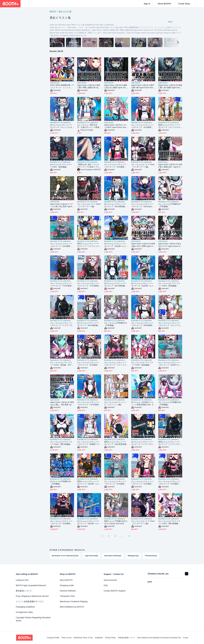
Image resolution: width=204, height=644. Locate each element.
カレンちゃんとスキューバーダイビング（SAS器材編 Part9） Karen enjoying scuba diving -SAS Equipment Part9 (170, 483)
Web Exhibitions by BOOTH (72, 607)
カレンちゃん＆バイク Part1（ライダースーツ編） (143, 166)
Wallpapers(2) (133, 556)
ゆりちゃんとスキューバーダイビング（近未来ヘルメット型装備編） (115, 245)
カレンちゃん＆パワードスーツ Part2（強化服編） (142, 364)
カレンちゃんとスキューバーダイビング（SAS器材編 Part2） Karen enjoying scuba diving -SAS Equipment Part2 (143, 126)
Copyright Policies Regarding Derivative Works (33, 619)
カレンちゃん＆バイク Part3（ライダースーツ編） (143, 522)
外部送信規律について (126, 638)
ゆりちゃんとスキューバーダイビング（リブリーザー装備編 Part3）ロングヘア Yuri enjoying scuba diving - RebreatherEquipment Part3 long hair (143, 443)
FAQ (106, 585)
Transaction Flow (67, 596)
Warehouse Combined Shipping (74, 601)
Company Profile (53, 638)
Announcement (110, 580)
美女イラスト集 (65, 11)
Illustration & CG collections (60, 123)
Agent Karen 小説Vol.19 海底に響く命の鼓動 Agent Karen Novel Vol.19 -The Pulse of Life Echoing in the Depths (170, 87)
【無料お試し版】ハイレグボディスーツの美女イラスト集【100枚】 (88, 166)
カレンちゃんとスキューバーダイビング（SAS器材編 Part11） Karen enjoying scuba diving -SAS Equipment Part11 (143, 483)
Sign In (147, 4)
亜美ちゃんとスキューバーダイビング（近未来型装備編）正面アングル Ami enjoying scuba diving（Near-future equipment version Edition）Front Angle (116, 443)
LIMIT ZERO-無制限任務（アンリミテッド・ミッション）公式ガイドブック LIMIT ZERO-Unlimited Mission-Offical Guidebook (62, 87)
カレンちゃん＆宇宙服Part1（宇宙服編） (116, 324)
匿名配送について (24, 591)
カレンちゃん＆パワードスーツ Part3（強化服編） (169, 285)
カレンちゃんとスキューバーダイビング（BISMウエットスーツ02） (170, 364)
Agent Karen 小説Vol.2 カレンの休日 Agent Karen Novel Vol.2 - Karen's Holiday (116, 126)
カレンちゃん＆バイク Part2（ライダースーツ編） (89, 206)
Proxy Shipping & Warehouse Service (32, 596)
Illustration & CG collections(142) (65, 556)
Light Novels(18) (91, 556)
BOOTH (53, 11)
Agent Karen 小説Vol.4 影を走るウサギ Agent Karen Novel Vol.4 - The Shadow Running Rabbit (170, 245)
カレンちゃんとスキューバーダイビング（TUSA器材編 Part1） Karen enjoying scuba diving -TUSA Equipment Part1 (89, 404)
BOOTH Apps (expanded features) (31, 585)
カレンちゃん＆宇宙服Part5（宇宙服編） (170, 404)
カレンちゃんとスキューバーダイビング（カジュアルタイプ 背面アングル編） (169, 324)
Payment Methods (68, 591)
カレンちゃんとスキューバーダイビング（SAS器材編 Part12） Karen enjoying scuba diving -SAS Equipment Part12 (116, 166)
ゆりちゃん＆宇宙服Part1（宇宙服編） (61, 483)
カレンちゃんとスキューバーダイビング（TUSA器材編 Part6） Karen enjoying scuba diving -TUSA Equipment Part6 (62, 285)
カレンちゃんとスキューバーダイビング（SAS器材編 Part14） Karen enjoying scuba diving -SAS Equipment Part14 (116, 483)
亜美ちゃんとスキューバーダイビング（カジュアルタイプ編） (169, 126)
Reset (170, 22)
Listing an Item (22, 580)
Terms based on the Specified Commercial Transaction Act (159, 638)
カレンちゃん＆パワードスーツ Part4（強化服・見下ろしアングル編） (62, 364)
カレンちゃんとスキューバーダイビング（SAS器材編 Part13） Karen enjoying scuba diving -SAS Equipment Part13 (89, 364)
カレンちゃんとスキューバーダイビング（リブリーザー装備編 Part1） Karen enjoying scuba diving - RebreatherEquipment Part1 (62, 324)
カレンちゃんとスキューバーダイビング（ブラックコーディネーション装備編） (115, 364)
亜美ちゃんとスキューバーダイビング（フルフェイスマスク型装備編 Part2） (88, 245)
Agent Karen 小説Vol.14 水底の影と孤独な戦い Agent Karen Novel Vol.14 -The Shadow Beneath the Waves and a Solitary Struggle (170, 166)
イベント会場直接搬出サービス (30, 601)
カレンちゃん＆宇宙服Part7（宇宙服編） (170, 206)
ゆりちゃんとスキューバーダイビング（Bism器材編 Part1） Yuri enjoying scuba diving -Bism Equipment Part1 (116, 206)
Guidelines (99, 638)
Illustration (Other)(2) (113, 556)
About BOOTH (164, 4)
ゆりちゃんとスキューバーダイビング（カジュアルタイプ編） (61, 126)
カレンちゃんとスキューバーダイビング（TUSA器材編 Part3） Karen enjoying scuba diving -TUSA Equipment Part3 (89, 285)
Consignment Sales (24, 612)
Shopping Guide (67, 585)
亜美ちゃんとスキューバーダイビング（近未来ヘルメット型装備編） (88, 483)
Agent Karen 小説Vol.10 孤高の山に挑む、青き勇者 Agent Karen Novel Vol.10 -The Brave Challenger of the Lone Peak (62, 404)
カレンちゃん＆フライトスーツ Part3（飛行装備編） (61, 443)
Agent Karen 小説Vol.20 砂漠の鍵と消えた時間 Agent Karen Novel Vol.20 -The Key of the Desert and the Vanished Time (143, 245)
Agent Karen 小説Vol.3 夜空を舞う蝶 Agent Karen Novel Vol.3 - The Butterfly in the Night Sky (143, 87)
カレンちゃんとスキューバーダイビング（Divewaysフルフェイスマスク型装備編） (143, 206)
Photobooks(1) (151, 556)
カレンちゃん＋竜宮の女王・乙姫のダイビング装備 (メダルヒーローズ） (88, 126)
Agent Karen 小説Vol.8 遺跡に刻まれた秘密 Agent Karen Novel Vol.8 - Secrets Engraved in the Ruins (116, 87)
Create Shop (184, 4)
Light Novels (55, 83)
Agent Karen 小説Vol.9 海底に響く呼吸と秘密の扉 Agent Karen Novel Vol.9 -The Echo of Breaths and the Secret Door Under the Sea (89, 87)
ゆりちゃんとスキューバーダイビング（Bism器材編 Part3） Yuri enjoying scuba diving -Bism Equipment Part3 (116, 285)
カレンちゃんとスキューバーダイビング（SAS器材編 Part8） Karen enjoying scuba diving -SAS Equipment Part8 (62, 523)
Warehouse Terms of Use (83, 638)
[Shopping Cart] (197, 4)
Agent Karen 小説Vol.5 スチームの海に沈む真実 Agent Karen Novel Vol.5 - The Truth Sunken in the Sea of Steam (62, 206)
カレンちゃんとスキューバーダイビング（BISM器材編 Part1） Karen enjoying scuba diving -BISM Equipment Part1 (143, 324)
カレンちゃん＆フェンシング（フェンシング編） (115, 404)
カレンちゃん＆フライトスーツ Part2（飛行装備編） (169, 522)
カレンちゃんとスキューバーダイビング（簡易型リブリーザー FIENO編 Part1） (88, 443)
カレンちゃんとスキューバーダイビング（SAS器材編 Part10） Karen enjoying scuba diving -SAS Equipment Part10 (62, 245)
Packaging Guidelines (25, 607)
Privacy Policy (110, 638)
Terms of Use (67, 638)
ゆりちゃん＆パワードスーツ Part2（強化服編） (61, 166)
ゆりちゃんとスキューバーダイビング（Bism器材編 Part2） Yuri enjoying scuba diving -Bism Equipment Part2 (89, 324)
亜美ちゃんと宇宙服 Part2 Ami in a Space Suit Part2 (116, 522)
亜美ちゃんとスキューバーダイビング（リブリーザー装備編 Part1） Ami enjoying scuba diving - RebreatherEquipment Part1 (170, 443)
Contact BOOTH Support (115, 591)
